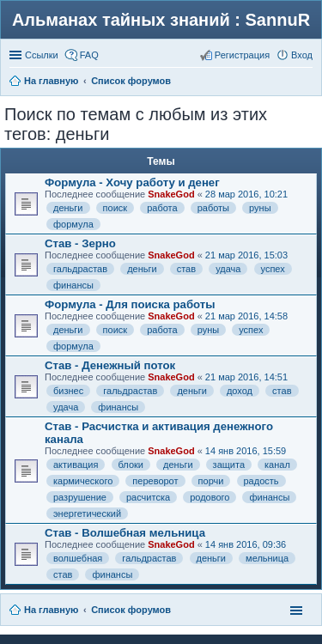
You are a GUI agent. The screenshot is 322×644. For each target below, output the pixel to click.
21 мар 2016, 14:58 (246, 316)
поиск (115, 208)
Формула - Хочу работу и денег (132, 182)
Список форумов (131, 610)
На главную (51, 610)
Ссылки (42, 55)
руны (260, 208)
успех (273, 269)
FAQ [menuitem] (89, 55)
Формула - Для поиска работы (130, 304)
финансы (73, 285)
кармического (83, 481)
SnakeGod (171, 194)
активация (76, 465)
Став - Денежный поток (110, 365)
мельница (267, 558)
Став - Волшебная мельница (125, 533)
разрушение (80, 497)
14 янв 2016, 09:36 (246, 544)
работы (213, 208)
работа (162, 208)
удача (228, 269)
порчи (211, 481)
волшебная (78, 558)
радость (261, 481)
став (186, 269)
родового (210, 497)
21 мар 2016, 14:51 (246, 377)
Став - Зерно (80, 243)
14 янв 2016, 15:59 (246, 451)
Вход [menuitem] (302, 55)
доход (240, 391)
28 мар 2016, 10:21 (246, 194)
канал (277, 465)
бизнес (68, 391)
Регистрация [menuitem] (242, 55)
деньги (68, 208)
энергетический (87, 513)
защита (229, 465)
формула (73, 224)
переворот (155, 481)
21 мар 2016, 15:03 (246, 255)
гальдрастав (80, 269)
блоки (131, 465)
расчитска (148, 497)
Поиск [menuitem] (307, 82)
